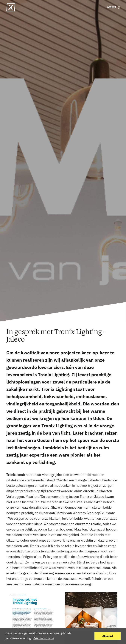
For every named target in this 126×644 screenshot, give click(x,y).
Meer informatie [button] (43, 638)
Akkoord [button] (108, 636)
